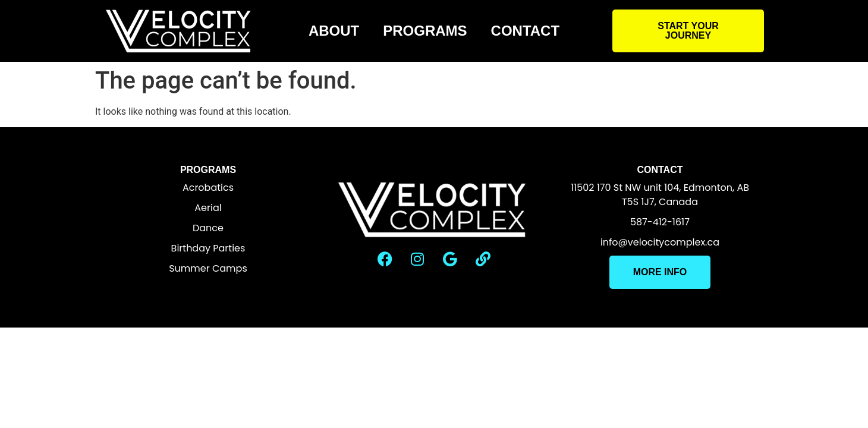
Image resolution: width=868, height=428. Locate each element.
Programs (425, 31)
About (334, 31)
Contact (526, 31)
